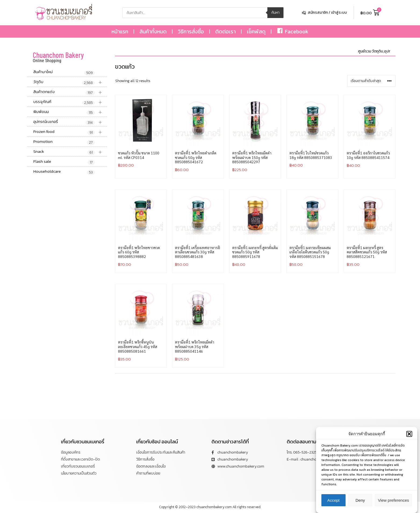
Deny (360, 502)
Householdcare (64, 172)
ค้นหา (275, 13)
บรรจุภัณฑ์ (70, 102)
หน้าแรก (120, 31)
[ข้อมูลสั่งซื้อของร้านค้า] (371, 81)
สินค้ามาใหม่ (64, 72)
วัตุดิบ (70, 82)
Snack (70, 152)
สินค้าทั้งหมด (153, 31)
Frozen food (70, 132)
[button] (409, 436)
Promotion (64, 142)
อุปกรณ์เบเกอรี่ (70, 122)
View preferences (393, 502)
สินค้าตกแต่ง (70, 92)
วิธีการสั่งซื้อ (191, 31)
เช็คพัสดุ (256, 31)
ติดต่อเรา (225, 31)
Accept (333, 502)
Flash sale (64, 162)
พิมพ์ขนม (70, 112)
